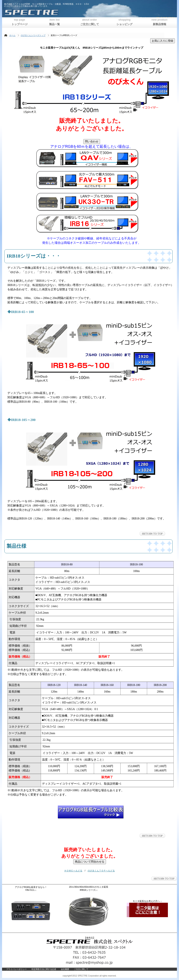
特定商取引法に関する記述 (44, 969)
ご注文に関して (81, 969)
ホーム (12, 35)
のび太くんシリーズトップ (33, 35)
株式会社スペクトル (55, 12)
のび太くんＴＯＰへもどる (101, 871)
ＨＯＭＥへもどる (73, 871)
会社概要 (65, 969)
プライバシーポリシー (16, 969)
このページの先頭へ (152, 534)
